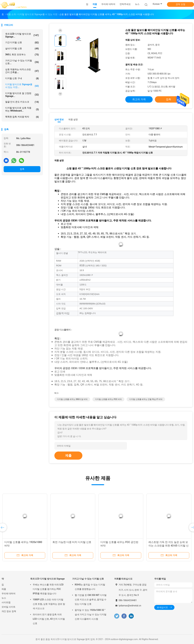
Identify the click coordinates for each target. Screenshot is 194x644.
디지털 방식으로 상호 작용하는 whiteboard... (22, 109)
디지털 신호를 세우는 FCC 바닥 (108, 399)
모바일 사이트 (9, 607)
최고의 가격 (139, 99)
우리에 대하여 (9, 593)
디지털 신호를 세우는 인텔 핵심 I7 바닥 (146, 399)
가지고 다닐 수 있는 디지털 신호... (22, 62)
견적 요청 (180, 4)
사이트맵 (6, 602)
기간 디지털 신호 (22, 43)
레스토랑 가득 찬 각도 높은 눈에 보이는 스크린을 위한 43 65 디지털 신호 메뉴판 (169, 546)
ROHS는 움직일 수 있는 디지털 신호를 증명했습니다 (90, 587)
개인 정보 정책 (9, 611)
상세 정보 (59, 119)
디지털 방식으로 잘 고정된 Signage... (22, 95)
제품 (4, 589)
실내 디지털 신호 (22, 49)
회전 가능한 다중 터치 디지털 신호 (72, 542)
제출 (68, 455)
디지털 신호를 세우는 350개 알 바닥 (72, 399)
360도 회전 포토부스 (22, 55)
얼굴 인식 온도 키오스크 (22, 102)
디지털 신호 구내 (22, 78)
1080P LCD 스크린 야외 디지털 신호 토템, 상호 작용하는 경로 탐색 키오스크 (49, 604)
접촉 (22, 169)
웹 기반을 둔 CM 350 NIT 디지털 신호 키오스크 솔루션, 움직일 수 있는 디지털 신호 (91, 600)
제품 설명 (73, 119)
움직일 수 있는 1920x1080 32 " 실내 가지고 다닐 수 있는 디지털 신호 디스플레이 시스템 (91, 614)
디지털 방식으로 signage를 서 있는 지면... (22, 86)
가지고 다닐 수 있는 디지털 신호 (88, 579)
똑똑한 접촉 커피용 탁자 (22, 117)
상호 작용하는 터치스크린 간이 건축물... (22, 71)
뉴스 (4, 598)
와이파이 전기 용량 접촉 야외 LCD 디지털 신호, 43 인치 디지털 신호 (49, 619)
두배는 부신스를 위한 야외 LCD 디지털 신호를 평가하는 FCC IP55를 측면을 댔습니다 (48, 589)
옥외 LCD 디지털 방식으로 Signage (47, 579)
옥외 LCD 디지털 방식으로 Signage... (22, 35)
